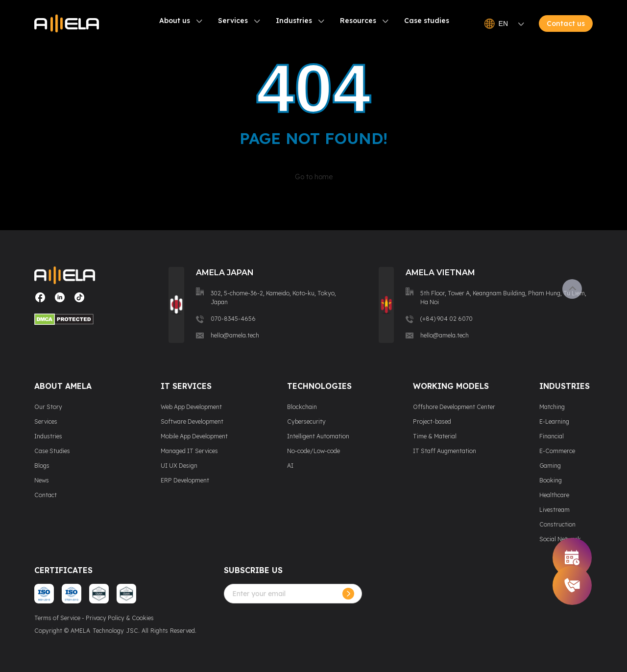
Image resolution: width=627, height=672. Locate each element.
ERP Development (185, 480)
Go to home (314, 177)
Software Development (192, 421)
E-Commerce (557, 451)
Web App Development (191, 407)
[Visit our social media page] (40, 301)
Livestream (555, 510)
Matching (552, 407)
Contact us (566, 24)
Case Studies (52, 451)
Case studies (427, 21)
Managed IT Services (189, 451)
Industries (294, 21)
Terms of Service (57, 618)
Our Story (48, 407)
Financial (552, 436)
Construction (557, 524)
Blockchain (302, 407)
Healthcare (554, 495)
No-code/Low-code (313, 451)
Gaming (550, 466)
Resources (358, 21)
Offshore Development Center (454, 407)
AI (290, 466)
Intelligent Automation (318, 436)
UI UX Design (179, 466)
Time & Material (435, 436)
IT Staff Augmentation (445, 451)
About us (175, 21)
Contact (46, 495)
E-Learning (554, 421)
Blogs (42, 466)
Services (233, 21)
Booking (551, 480)
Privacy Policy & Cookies (120, 618)
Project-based (432, 421)
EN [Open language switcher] (504, 24)
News (42, 480)
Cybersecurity (306, 421)
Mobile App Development (194, 436)
